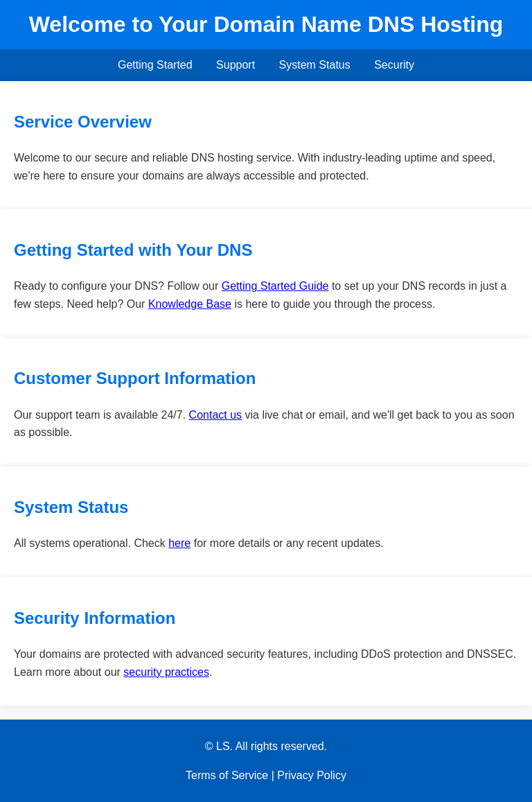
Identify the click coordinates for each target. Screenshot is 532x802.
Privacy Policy (312, 775)
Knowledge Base (190, 304)
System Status (315, 65)
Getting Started (155, 65)
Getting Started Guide (275, 286)
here (179, 543)
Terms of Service (227, 775)
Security (394, 65)
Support (236, 65)
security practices (166, 672)
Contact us (215, 415)
